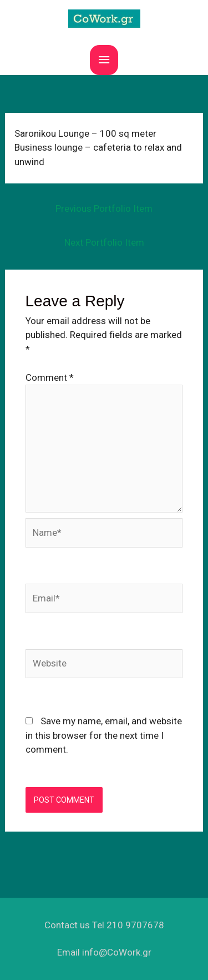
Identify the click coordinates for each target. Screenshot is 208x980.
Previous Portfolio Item (104, 208)
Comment (50, 377)
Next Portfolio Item (104, 242)
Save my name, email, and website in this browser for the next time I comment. (104, 735)
